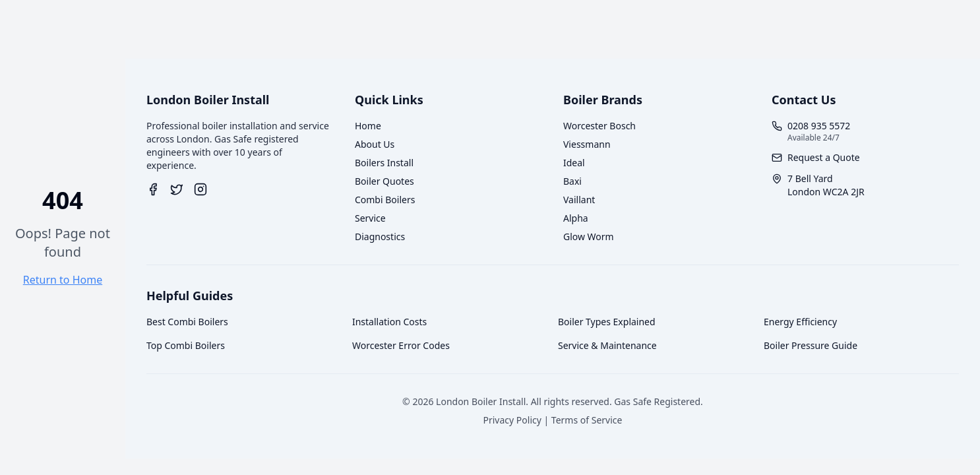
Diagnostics (380, 237)
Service (370, 218)
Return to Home (63, 280)
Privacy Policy (512, 420)
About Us (375, 144)
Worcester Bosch (599, 126)
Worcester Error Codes (401, 345)
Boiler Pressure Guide (811, 345)
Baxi (572, 181)
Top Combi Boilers (186, 345)
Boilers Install (384, 163)
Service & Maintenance (607, 345)
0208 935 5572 (819, 126)
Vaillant (579, 200)
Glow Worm (589, 237)
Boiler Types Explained (607, 322)
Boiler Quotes (384, 181)
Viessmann (587, 144)
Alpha (576, 218)
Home (368, 126)
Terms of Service (587, 420)
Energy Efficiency (800, 322)
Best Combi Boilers (187, 322)
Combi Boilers (385, 200)
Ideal (574, 163)
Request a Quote (824, 157)
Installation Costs (389, 322)
